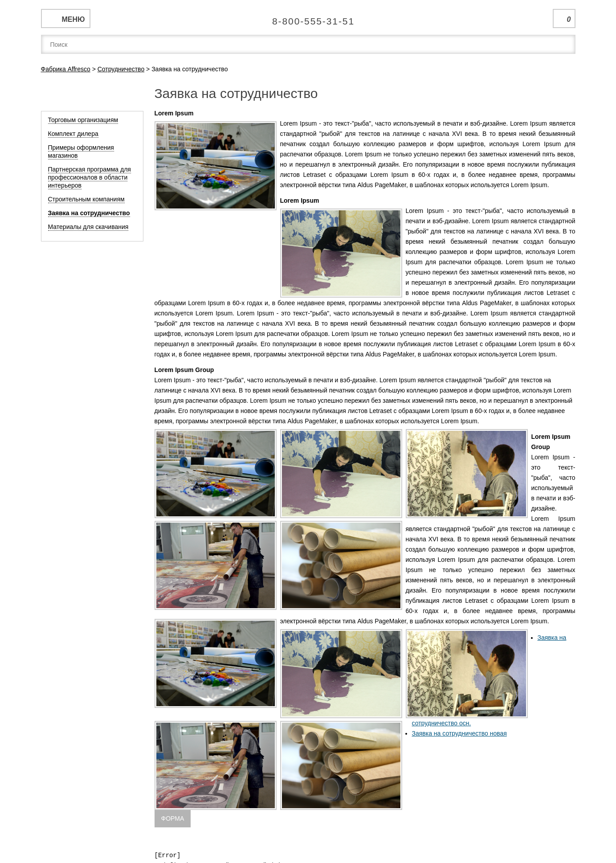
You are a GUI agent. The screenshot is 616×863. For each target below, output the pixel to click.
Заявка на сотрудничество (89, 213)
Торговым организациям (83, 120)
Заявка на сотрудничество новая (459, 733)
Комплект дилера (73, 134)
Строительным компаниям (86, 199)
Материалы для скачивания (88, 227)
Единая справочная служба (308, 18)
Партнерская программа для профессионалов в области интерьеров (90, 177)
